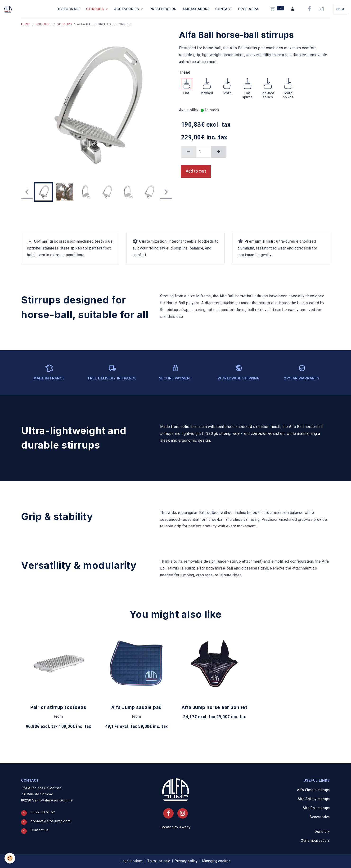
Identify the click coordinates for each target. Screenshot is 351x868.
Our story (322, 832)
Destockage (69, 9)
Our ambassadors (315, 841)
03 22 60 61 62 (43, 812)
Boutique (44, 24)
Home (26, 24)
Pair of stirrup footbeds (58, 707)
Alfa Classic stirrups (313, 790)
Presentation (163, 9)
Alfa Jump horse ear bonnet (214, 707)
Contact (224, 9)
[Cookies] (10, 858)
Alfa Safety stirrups (314, 799)
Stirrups (96, 9)
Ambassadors (196, 9)
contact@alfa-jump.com (51, 821)
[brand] (9, 9)
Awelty (185, 827)
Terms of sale (159, 861)
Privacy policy (186, 861)
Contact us (40, 830)
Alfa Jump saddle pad (137, 707)
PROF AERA (248, 9)
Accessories (127, 9)
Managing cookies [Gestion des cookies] (216, 861)
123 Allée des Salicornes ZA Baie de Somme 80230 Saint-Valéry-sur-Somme (47, 794)
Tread (185, 72)
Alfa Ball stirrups (316, 808)
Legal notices (132, 861)
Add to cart (196, 171)
